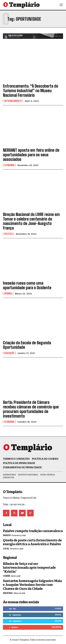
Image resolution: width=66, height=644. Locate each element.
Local (6, 549)
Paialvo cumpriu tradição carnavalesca (33, 531)
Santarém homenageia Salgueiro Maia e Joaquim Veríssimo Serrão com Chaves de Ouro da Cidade (32, 585)
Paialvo (7, 535)
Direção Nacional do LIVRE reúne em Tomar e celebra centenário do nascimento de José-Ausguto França (31, 221)
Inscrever (56, 627)
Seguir (58, 615)
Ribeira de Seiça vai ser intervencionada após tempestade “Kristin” (29, 568)
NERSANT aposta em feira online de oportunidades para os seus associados (31, 155)
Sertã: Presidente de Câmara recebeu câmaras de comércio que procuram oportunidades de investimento (31, 409)
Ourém (6, 576)
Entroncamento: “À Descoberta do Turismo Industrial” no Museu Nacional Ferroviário (31, 91)
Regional (8, 593)
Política (8, 234)
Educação (9, 353)
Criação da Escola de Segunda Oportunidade (27, 345)
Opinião (8, 293)
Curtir (58, 609)
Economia (9, 165)
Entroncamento (13, 101)
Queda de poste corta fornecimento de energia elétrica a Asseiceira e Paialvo (32, 542)
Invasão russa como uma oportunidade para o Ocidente (27, 285)
